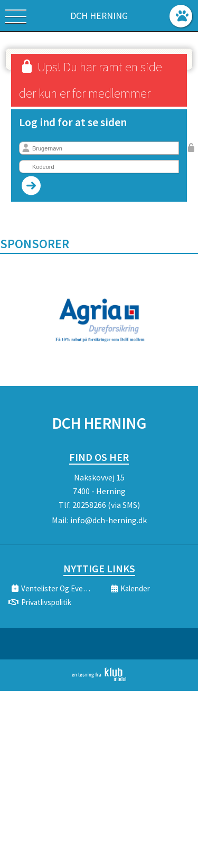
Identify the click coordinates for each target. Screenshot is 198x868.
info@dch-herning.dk (109, 520)
